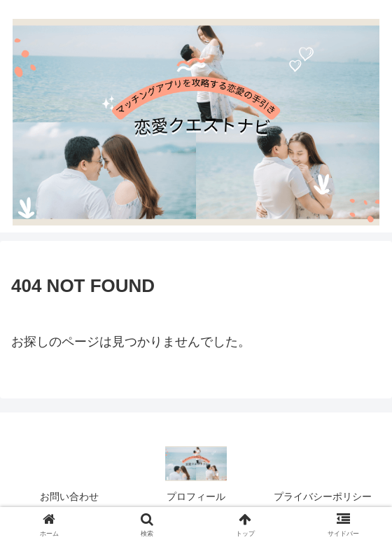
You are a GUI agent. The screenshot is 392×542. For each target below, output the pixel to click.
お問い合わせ (69, 496)
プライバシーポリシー (323, 496)
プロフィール (196, 496)
